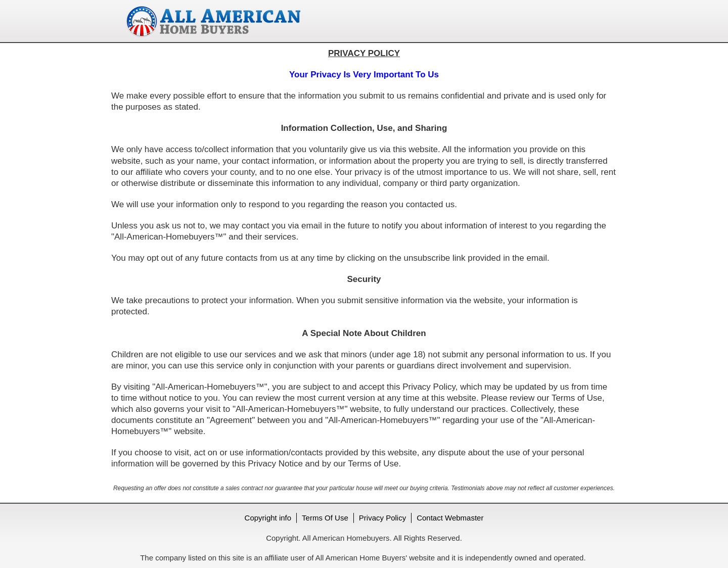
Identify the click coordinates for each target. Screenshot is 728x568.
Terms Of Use (325, 518)
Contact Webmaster (450, 518)
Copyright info (268, 518)
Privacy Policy (382, 518)
